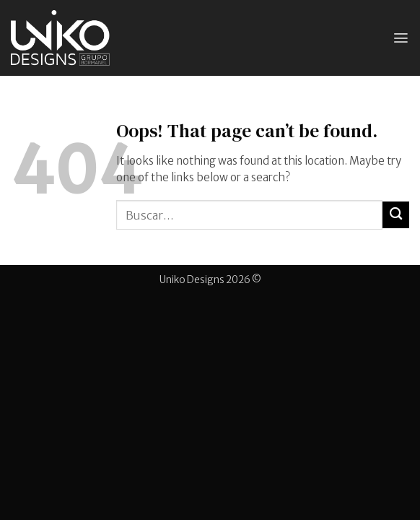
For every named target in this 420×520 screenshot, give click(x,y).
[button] (401, 38)
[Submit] (396, 215)
